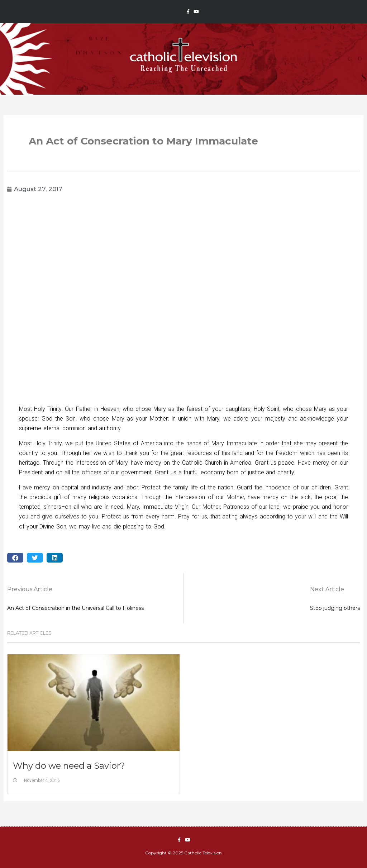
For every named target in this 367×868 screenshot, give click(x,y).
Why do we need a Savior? (69, 766)
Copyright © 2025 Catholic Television (183, 853)
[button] (15, 558)
